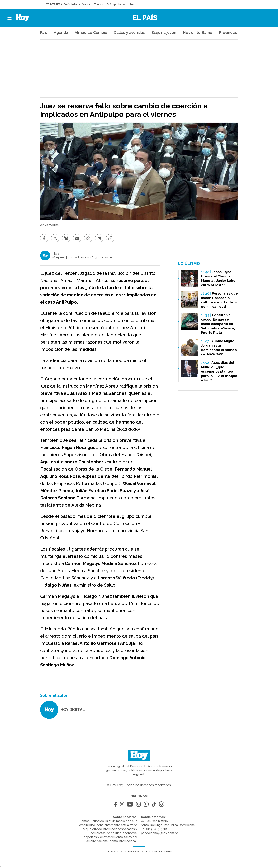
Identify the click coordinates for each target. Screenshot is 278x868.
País (44, 32)
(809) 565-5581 (157, 829)
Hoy (56, 253)
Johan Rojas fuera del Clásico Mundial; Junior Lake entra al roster (218, 278)
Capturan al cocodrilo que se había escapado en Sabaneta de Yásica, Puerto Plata (218, 324)
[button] (10, 18)
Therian (98, 4)
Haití (132, 4)
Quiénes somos (133, 852)
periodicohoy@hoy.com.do (160, 833)
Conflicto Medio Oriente (77, 4)
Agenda (61, 32)
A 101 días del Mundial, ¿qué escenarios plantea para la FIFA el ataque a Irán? (219, 371)
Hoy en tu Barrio (198, 32)
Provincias (228, 32)
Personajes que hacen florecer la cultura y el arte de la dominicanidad (219, 300)
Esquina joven (164, 32)
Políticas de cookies (158, 852)
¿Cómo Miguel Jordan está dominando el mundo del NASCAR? (219, 348)
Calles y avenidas (129, 32)
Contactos (114, 852)
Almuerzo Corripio (91, 32)
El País (145, 18)
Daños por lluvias (116, 4)
